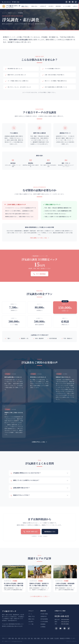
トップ (4, 13)
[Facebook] (73, 2)
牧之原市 (57, 638)
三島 (42, 638)
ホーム (30, 614)
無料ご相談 (16, 2)
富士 (32, 638)
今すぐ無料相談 (39, 274)
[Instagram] (66, 2)
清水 (16, 638)
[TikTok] (76, 2)
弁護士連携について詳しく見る (40, 238)
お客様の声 (43, 6)
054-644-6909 (65, 619)
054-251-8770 (65, 622)
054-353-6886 (65, 624)
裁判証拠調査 (44, 619)
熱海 (45, 638)
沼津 (29, 638)
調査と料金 (25, 7)
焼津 (19, 638)
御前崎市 (62, 638)
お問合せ (75, 6)
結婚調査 (43, 624)
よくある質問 (67, 6)
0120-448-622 (6, 2)
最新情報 (58, 6)
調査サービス (12, 13)
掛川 (26, 638)
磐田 (38, 638)
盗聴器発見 (44, 616)
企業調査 (43, 627)
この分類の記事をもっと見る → (40, 596)
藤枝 (13, 638)
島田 (35, 638)
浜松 (22, 638)
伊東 (48, 638)
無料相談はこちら (50, 532)
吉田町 (52, 638)
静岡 (10, 638)
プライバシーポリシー (72, 641)
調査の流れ (34, 6)
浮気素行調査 (44, 614)
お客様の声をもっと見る (40, 442)
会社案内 (51, 6)
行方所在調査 (44, 622)
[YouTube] (70, 2)
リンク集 (31, 624)
